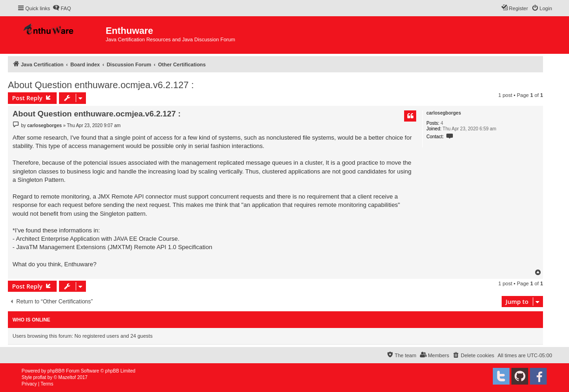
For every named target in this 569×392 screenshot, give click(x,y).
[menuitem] (62, 8)
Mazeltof (67, 377)
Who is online (31, 320)
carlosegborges (444, 113)
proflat (40, 377)
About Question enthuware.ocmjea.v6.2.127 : (101, 85)
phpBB (54, 371)
